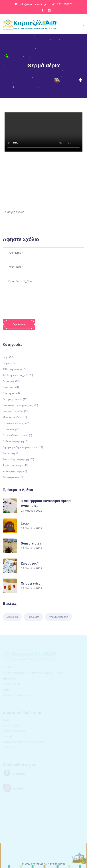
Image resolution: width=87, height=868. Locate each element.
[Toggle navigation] (84, 24)
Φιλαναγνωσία (13, 477)
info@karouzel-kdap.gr (31, 4)
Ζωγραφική (30, 563)
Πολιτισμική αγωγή (15, 441)
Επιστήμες (11, 393)
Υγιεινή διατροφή (15, 471)
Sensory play (31, 543)
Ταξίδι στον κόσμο (15, 465)
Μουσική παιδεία (15, 417)
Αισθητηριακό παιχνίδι (18, 375)
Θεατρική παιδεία (15, 399)
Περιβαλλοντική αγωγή (17, 435)
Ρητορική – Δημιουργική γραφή (23, 447)
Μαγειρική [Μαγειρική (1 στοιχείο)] (12, 617)
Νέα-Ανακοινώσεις (17, 423)
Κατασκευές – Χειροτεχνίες (20, 405)
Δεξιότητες (11, 381)
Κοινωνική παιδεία (16, 411)
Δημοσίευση (19, 324)
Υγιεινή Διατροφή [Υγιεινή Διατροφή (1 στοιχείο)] (58, 617)
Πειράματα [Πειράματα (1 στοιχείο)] (33, 617)
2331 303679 (62, 4)
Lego (8, 357)
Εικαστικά (11, 387)
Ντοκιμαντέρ (12, 429)
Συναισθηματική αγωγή (18, 459)
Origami (9, 363)
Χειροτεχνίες (31, 583)
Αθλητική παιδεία (14, 369)
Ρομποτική (11, 453)
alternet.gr (37, 864)
